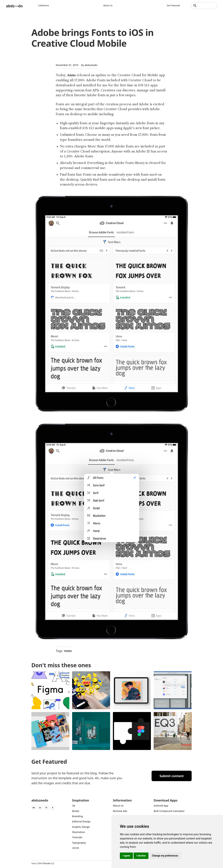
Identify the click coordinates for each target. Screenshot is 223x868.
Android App (161, 806)
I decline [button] (141, 856)
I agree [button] (126, 856)
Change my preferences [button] (165, 856)
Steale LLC (49, 863)
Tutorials (77, 837)
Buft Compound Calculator (169, 811)
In (40, 808)
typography (79, 843)
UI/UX (76, 848)
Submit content (172, 776)
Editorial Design (81, 821)
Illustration (79, 832)
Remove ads (120, 811)
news (68, 651)
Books (76, 811)
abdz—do (15, 5)
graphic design (81, 827)
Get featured (173, 5)
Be (34, 808)
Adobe (71, 75)
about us (118, 806)
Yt (46, 808)
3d (74, 806)
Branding (78, 816)
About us (109, 5)
